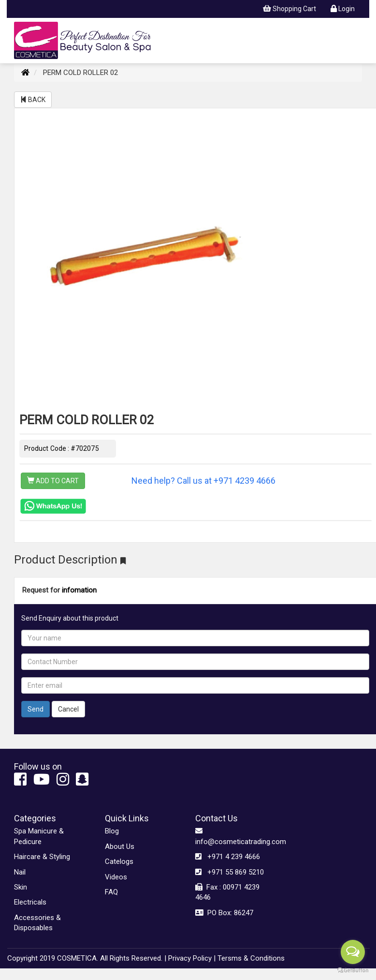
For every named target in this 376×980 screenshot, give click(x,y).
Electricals (30, 902)
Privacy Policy (190, 958)
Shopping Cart (289, 9)
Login (343, 9)
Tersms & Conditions (251, 958)
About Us (120, 846)
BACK (33, 100)
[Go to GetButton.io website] (353, 970)
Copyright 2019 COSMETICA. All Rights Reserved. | (87, 958)
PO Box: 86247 (224, 913)
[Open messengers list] (353, 952)
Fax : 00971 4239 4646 (227, 892)
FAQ (111, 892)
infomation (79, 590)
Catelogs (119, 861)
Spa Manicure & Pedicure (39, 836)
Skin (21, 887)
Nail (20, 872)
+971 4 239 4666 (228, 857)
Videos (116, 877)
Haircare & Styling (42, 857)
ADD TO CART (53, 481)
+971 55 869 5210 (230, 872)
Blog (112, 831)
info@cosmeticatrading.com (233, 836)
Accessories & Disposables (37, 923)
